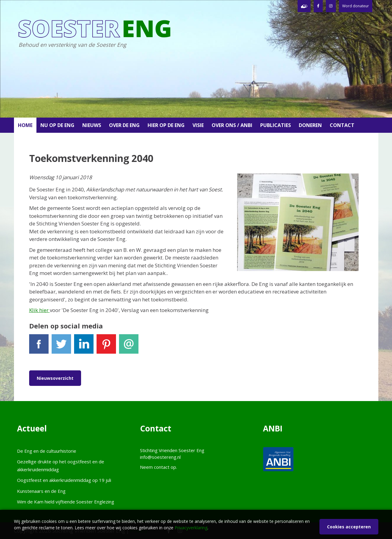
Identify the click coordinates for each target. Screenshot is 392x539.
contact (162, 467)
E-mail (129, 347)
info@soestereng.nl (160, 457)
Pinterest (106, 347)
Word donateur (356, 6)
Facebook (39, 347)
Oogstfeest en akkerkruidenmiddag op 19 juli (64, 480)
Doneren (310, 125)
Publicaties (276, 125)
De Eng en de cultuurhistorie (47, 451)
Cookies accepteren (349, 527)
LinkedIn (84, 347)
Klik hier (39, 310)
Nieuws (92, 125)
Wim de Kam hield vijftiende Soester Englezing (66, 502)
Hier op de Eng (166, 125)
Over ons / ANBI (232, 125)
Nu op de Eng (57, 125)
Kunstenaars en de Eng (41, 491)
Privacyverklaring (191, 528)
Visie (198, 125)
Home (25, 125)
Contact (342, 125)
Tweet (61, 347)
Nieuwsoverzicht (55, 378)
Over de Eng (124, 125)
